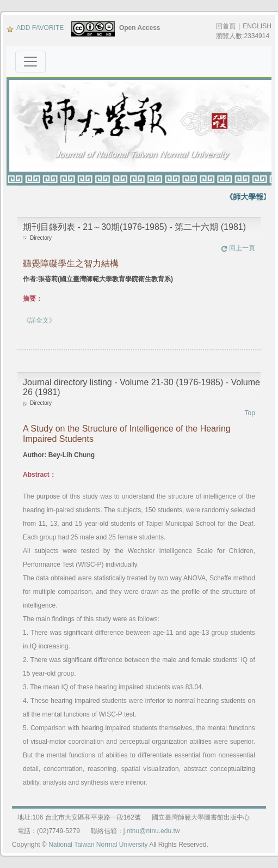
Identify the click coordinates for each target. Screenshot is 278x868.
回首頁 (226, 26)
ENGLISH (257, 26)
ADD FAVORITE (35, 28)
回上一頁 (238, 248)
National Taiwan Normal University (98, 845)
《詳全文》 (39, 320)
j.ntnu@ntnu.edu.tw (152, 831)
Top (250, 413)
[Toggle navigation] (30, 62)
